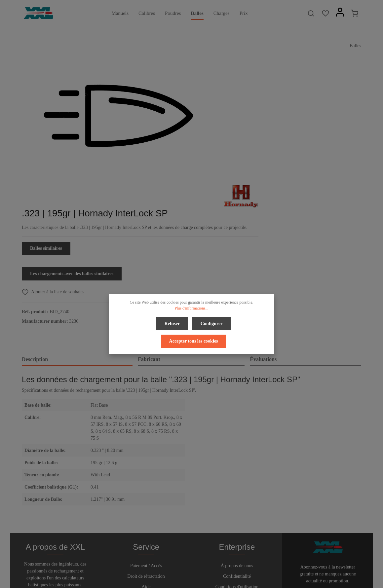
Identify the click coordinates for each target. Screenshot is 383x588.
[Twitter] (187, 564)
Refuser (139, 323)
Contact (146, 505)
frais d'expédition (289, 579)
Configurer (177, 323)
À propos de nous (237, 473)
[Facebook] (175, 564)
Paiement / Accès (146, 473)
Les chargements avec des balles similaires (277, 171)
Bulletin (146, 515)
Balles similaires (252, 146)
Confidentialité (237, 483)
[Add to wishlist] (258, 189)
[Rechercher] (311, 13)
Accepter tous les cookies (231, 323)
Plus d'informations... (191, 308)
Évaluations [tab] (263, 256)
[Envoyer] (355, 503)
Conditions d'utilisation (237, 494)
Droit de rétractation (146, 483)
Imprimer (237, 505)
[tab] (77, 257)
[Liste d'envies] (326, 13)
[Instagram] (208, 564)
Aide (146, 494)
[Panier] (355, 13)
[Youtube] (198, 564)
